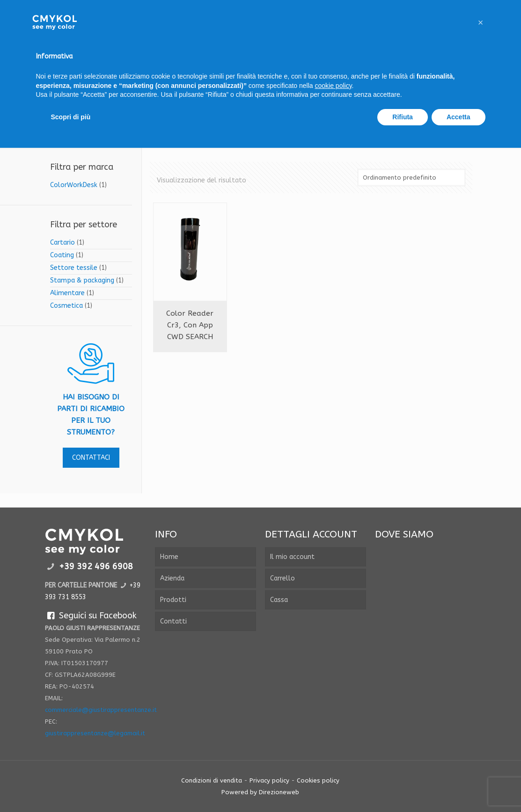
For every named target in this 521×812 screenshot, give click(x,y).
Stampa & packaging (82, 280)
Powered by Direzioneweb (260, 792)
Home (169, 557)
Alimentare (67, 293)
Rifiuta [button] (403, 117)
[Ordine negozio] (411, 178)
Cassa (279, 600)
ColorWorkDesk (74, 185)
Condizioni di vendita (212, 780)
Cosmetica (66, 306)
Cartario (62, 243)
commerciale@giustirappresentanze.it (101, 710)
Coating (62, 255)
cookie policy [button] (333, 86)
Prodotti (173, 600)
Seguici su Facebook (91, 616)
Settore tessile (74, 268)
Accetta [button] (459, 117)
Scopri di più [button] (71, 117)
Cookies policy (318, 780)
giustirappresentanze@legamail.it (95, 733)
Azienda (172, 578)
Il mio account (292, 557)
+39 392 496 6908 (96, 566)
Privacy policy (269, 780)
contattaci (91, 458)
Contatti (173, 621)
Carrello (283, 578)
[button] (481, 22)
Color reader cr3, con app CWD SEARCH (190, 325)
